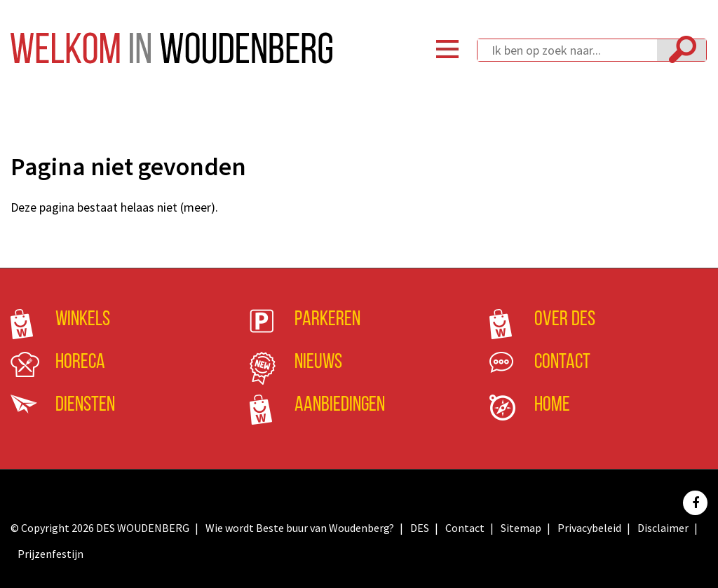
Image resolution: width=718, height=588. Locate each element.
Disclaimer (663, 528)
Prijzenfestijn (50, 554)
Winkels (83, 320)
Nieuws (318, 363)
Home (552, 405)
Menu (447, 49)
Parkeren (327, 320)
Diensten (85, 405)
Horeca (80, 363)
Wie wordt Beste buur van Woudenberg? (300, 528)
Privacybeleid (589, 528)
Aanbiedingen (340, 405)
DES (420, 528)
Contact (562, 363)
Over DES (565, 320)
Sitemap (521, 528)
